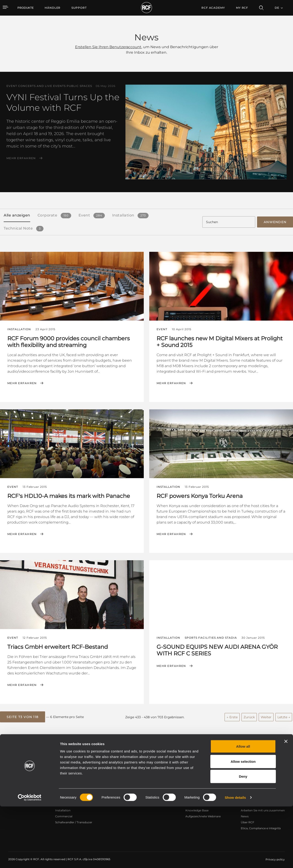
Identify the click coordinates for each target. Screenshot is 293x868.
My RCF (242, 8)
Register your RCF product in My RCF (226, 755)
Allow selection (243, 823)
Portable (61, 795)
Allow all (243, 808)
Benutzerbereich (197, 795)
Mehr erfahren (21, 158)
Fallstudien (156, 795)
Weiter (266, 714)
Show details (235, 859)
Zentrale (247, 795)
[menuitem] (53, 8)
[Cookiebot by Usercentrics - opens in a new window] (30, 859)
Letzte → (284, 714)
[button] (23, 715)
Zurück (249, 714)
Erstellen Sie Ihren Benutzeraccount (108, 47)
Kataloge (119, 795)
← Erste (232, 714)
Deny (243, 838)
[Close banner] (286, 803)
